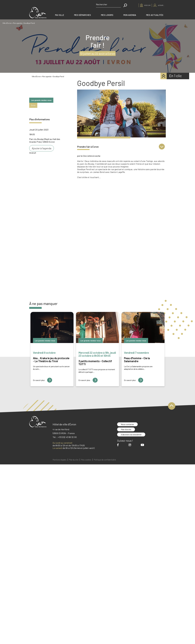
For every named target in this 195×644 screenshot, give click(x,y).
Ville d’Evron (7, 23)
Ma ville (60, 15)
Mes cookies (86, 460)
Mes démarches (83, 15)
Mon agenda (130, 15)
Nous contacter (127, 424)
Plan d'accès (126, 429)
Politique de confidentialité (105, 460)
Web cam (147, 5)
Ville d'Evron (36, 76)
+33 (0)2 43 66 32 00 (67, 437)
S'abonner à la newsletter (131, 434)
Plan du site (74, 460)
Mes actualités (155, 15)
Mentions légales (60, 460)
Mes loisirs (107, 15)
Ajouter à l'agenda (42, 148)
